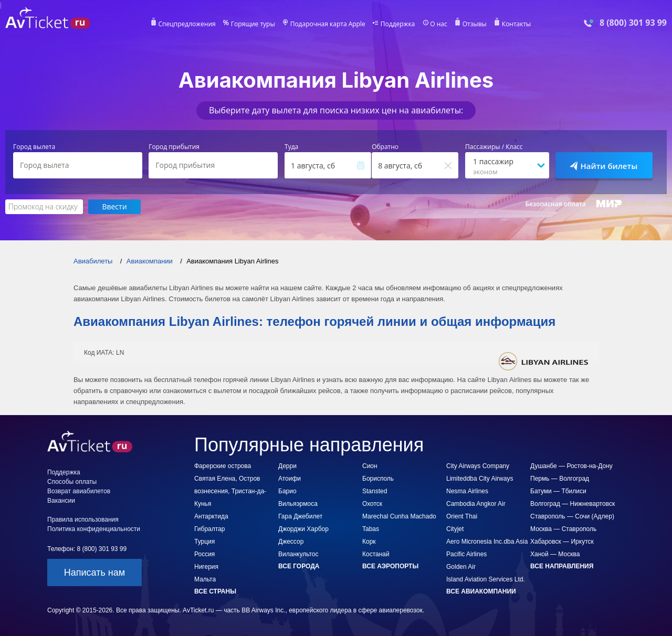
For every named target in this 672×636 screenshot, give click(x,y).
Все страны (215, 591)
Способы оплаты (72, 482)
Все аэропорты (390, 566)
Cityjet (455, 529)
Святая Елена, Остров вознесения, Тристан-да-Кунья (230, 491)
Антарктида (211, 516)
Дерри (287, 466)
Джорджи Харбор (303, 529)
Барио (287, 491)
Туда (291, 147)
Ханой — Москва (555, 554)
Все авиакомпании (481, 591)
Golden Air (461, 567)
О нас (438, 24)
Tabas (371, 529)
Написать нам (94, 573)
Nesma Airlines (467, 491)
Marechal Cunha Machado (399, 516)
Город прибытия (174, 147)
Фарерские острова (223, 466)
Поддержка (398, 24)
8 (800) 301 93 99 (633, 23)
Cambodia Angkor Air (476, 504)
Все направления (562, 566)
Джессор (291, 542)
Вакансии (61, 501)
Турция (204, 542)
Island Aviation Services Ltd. (486, 579)
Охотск (372, 504)
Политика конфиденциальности (94, 529)
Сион (370, 466)
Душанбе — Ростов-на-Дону (571, 466)
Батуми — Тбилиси (558, 491)
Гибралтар (209, 529)
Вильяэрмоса (298, 504)
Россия (204, 554)
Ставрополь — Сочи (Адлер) (572, 516)
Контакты (517, 24)
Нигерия (206, 567)
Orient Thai (462, 516)
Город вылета (34, 147)
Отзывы (475, 24)
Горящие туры (253, 24)
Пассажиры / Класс (494, 147)
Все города (299, 566)
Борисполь (378, 479)
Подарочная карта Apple (328, 24)
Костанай (376, 554)
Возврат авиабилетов (79, 491)
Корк (369, 542)
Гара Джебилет (300, 516)
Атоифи (290, 479)
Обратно (385, 147)
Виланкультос (298, 554)
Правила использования (83, 520)
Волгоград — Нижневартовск (573, 504)
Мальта (205, 579)
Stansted (375, 491)
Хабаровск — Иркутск (562, 542)
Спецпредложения (187, 24)
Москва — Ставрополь (563, 529)
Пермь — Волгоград (560, 479)
